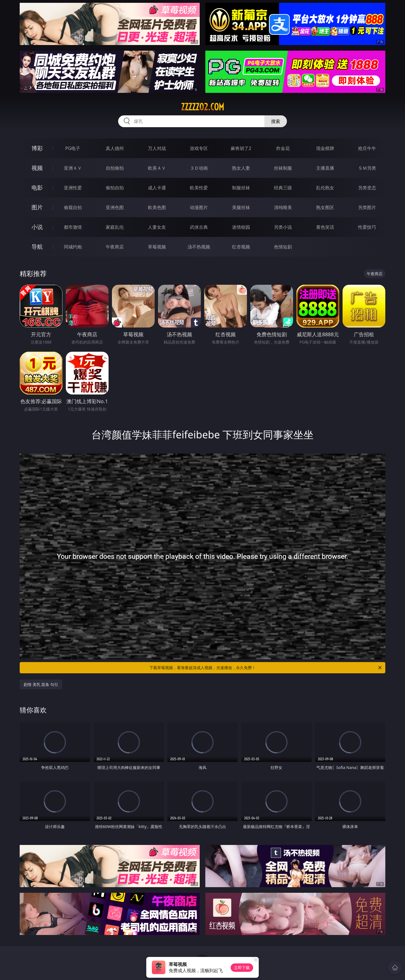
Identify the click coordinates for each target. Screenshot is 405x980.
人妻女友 (157, 227)
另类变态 (367, 188)
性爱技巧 (367, 227)
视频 (37, 168)
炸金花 (283, 148)
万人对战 (157, 148)
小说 (37, 227)
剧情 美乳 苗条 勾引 (41, 684)
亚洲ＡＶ (73, 168)
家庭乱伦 (115, 227)
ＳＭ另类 (367, 168)
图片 (37, 207)
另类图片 (367, 207)
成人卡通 (157, 188)
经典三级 (283, 188)
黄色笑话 (325, 227)
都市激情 (73, 227)
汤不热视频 (199, 247)
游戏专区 (199, 148)
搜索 (276, 121)
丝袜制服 (283, 168)
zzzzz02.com (202, 107)
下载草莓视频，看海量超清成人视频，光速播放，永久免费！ (266, 668)
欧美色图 (157, 207)
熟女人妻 (241, 168)
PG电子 (73, 148)
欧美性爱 (199, 188)
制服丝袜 (241, 188)
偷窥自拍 (73, 207)
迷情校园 (241, 227)
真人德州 (115, 148)
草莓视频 (157, 247)
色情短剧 (283, 247)
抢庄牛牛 (367, 148)
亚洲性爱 (73, 188)
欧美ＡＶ (157, 168)
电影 (37, 188)
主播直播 (325, 168)
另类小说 (283, 227)
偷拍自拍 (115, 188)
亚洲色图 (115, 207)
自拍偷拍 (115, 168)
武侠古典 (199, 227)
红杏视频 (241, 247)
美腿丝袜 (241, 207)
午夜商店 (115, 247)
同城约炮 (73, 247)
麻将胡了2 (241, 148)
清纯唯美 (283, 207)
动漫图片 (199, 207)
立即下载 (242, 967)
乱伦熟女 (325, 188)
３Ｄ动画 (199, 168)
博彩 (37, 148)
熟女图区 (325, 207)
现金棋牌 (325, 148)
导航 (37, 247)
